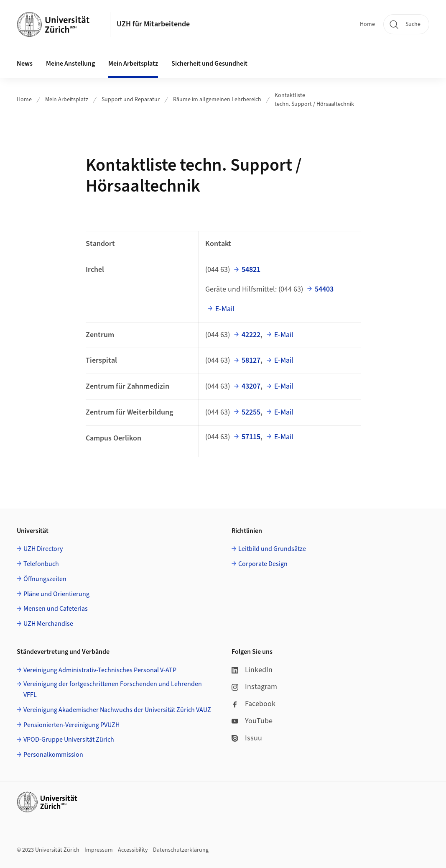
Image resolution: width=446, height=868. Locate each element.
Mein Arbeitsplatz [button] (133, 64)
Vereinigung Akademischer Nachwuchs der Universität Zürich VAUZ (117, 710)
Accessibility (133, 850)
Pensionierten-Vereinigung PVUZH (71, 725)
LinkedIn (252, 670)
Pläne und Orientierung (56, 594)
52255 (251, 412)
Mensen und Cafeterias (56, 609)
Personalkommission (53, 755)
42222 (251, 335)
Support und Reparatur (131, 100)
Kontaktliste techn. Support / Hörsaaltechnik (314, 100)
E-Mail (225, 309)
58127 (251, 360)
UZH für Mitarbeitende (153, 24)
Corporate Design (263, 564)
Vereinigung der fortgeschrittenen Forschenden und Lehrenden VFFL (113, 689)
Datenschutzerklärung (181, 850)
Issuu (247, 738)
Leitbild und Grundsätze (272, 549)
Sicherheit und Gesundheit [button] (209, 64)
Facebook (254, 704)
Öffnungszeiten (45, 579)
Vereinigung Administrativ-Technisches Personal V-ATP (100, 670)
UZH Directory (43, 549)
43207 (251, 386)
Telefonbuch (41, 564)
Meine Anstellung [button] (70, 64)
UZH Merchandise (48, 624)
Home (367, 24)
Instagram (254, 687)
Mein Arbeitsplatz (67, 100)
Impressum (99, 850)
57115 (251, 437)
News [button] (25, 64)
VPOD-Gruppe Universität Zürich (69, 740)
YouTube (252, 721)
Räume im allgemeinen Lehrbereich (217, 100)
